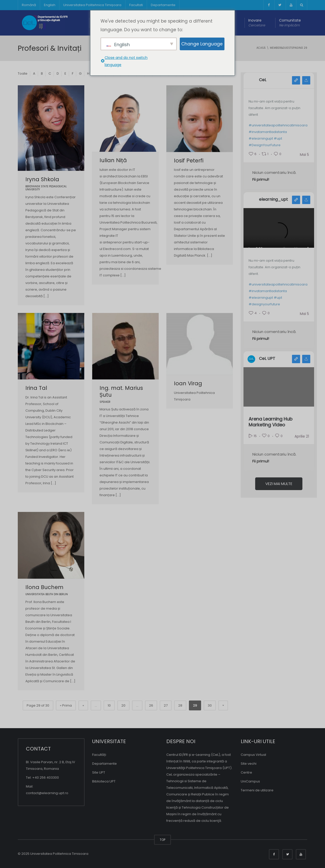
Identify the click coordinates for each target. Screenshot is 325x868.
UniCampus (250, 781)
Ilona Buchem (44, 587)
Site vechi (249, 764)
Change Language (202, 44)
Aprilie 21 (302, 436)
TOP (162, 840)
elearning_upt (273, 199)
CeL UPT (267, 359)
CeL (263, 80)
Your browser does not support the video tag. (279, 235)
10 (109, 705)
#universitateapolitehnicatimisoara (278, 125)
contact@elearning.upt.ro (47, 793)
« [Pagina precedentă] (83, 705)
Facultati (136, 5)
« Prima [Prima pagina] (66, 705)
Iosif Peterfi (189, 161)
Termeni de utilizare (257, 790)
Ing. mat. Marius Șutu (121, 391)
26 (151, 705)
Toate (23, 73)
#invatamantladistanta (268, 132)
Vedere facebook (296, 80)
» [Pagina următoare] (223, 705)
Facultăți (99, 755)
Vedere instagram (296, 200)
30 (210, 705)
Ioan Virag (188, 383)
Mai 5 (304, 155)
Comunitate (290, 23)
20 (123, 705)
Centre (246, 772)
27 (166, 705)
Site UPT (99, 772)
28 (180, 705)
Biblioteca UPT (104, 781)
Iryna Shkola (42, 179)
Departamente (163, 5)
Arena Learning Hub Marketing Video (271, 422)
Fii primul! (261, 179)
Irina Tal (36, 388)
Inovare (257, 23)
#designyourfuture (264, 304)
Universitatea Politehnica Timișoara (92, 5)
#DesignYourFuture (265, 145)
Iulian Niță (113, 160)
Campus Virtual (253, 755)
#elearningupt (261, 138)
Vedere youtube (296, 359)
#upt (278, 138)
